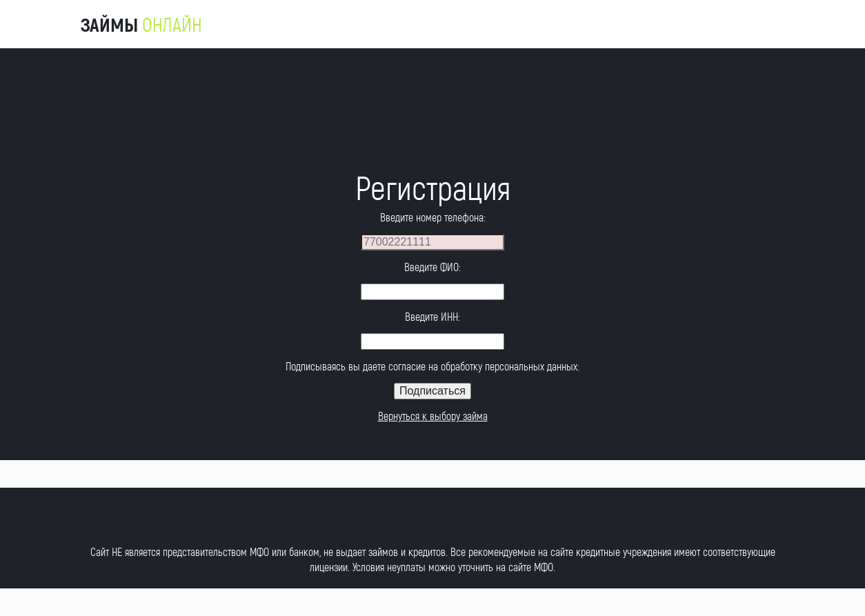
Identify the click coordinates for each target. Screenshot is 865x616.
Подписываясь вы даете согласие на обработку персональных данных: (432, 366)
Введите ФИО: (432, 267)
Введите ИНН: (432, 316)
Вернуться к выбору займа (433, 416)
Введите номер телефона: (433, 217)
